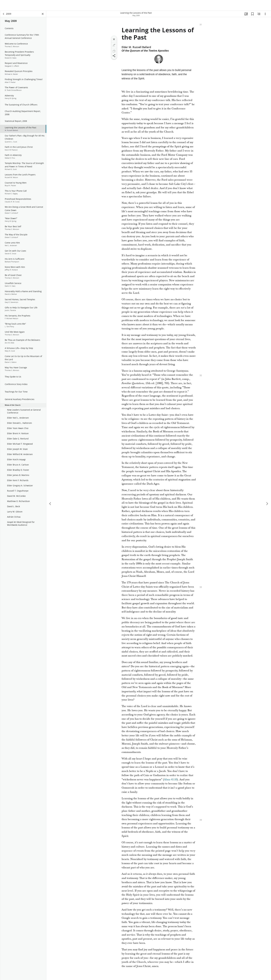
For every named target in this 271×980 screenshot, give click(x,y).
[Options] (265, 14)
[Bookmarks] (252, 14)
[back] (4, 14)
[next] (267, 493)
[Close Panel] (43, 14)
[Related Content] (259, 14)
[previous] (50, 493)
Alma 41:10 (170, 779)
